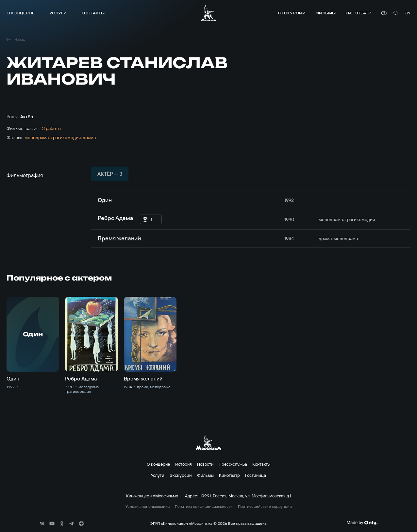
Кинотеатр (358, 13)
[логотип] (208, 13)
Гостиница (256, 475)
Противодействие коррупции (265, 507)
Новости (205, 464)
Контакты (93, 13)
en (408, 13)
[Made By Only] (362, 523)
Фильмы (325, 13)
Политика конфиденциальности (204, 507)
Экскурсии (292, 13)
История (183, 464)
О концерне (21, 13)
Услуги (58, 13)
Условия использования (148, 507)
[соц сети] (42, 524)
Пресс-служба (233, 464)
